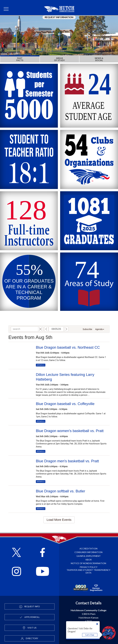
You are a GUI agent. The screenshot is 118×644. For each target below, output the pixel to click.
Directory (29, 639)
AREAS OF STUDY (59, 59)
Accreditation (88, 549)
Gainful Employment (89, 556)
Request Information (59, 17)
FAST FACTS (20, 59)
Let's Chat (90, 635)
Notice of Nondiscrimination (88, 563)
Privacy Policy (89, 567)
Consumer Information (88, 552)
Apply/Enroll (30, 617)
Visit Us (29, 628)
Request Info (30, 607)
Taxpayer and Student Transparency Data (88, 571)
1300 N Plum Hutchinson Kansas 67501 (89, 616)
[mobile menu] (6, 9)
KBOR (89, 560)
